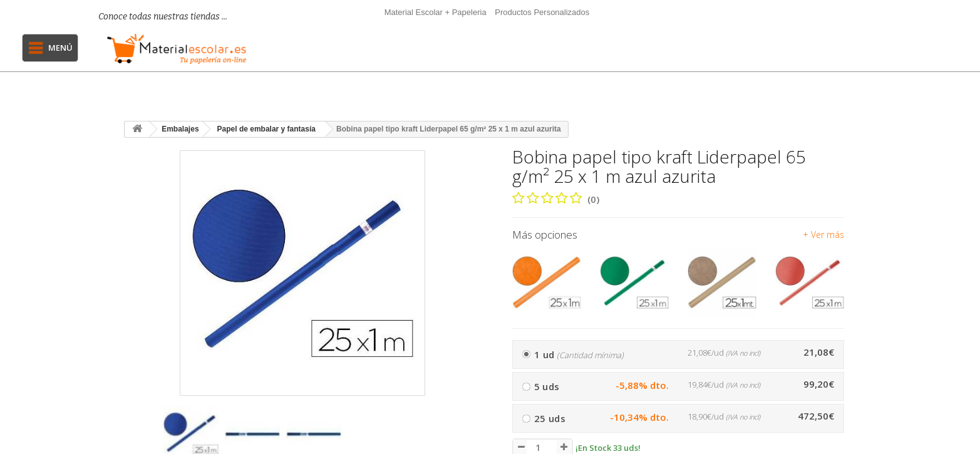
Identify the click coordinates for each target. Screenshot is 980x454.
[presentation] (139, 439)
